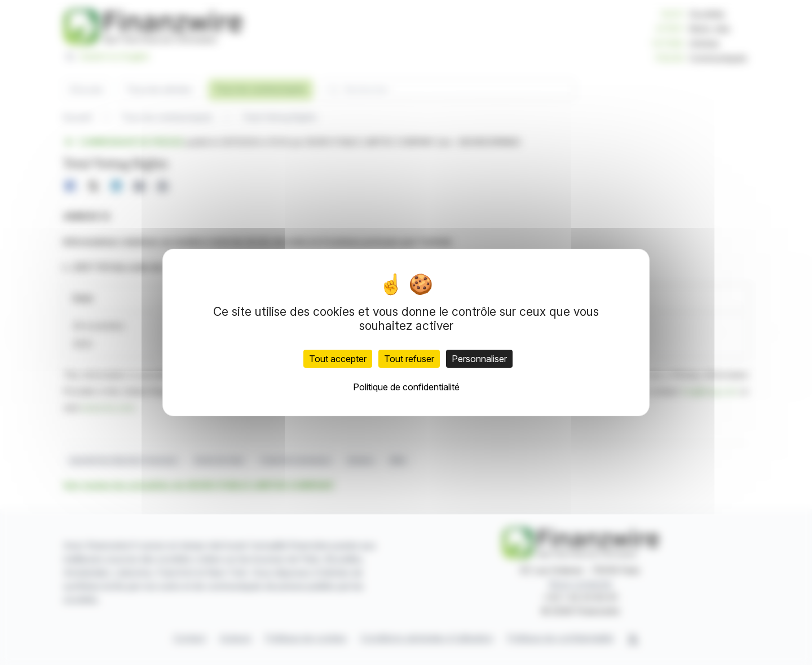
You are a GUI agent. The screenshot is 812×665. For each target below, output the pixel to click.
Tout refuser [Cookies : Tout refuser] (409, 359)
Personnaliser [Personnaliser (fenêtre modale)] (479, 359)
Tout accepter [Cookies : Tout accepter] (338, 359)
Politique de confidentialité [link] (406, 387)
